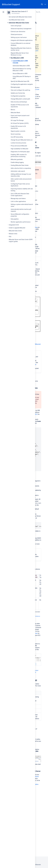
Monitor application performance (21, 222)
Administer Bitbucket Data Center (19, 23)
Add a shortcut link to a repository (21, 168)
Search (42, 4)
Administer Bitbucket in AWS (21, 66)
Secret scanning (16, 134)
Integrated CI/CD (14, 225)
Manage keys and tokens (18, 198)
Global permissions (17, 34)
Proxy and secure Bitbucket (19, 146)
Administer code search (18, 171)
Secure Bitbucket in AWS (20, 74)
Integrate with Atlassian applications (22, 40)
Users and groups (16, 26)
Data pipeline (15, 219)
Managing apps (15, 87)
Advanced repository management (21, 29)
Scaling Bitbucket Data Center (20, 165)
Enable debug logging (17, 162)
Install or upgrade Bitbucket (17, 228)
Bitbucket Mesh (15, 113)
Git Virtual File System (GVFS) (20, 123)
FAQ (10, 237)
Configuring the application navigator (22, 84)
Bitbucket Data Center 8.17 (20, 12)
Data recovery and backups (19, 102)
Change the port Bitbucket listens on (22, 140)
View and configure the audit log (20, 90)
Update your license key (18, 93)
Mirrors (13, 110)
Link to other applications (18, 201)
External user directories (18, 32)
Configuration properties (18, 96)
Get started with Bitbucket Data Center (20, 17)
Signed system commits (18, 131)
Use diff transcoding (17, 137)
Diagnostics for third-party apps (20, 152)
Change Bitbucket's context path (20, 99)
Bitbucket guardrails (17, 159)
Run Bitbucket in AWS (17, 58)
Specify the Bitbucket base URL (20, 81)
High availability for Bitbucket (19, 149)
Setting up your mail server (19, 37)
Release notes (13, 234)
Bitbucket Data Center (15, 231)
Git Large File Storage (17, 120)
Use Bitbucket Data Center (17, 20)
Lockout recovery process (18, 143)
